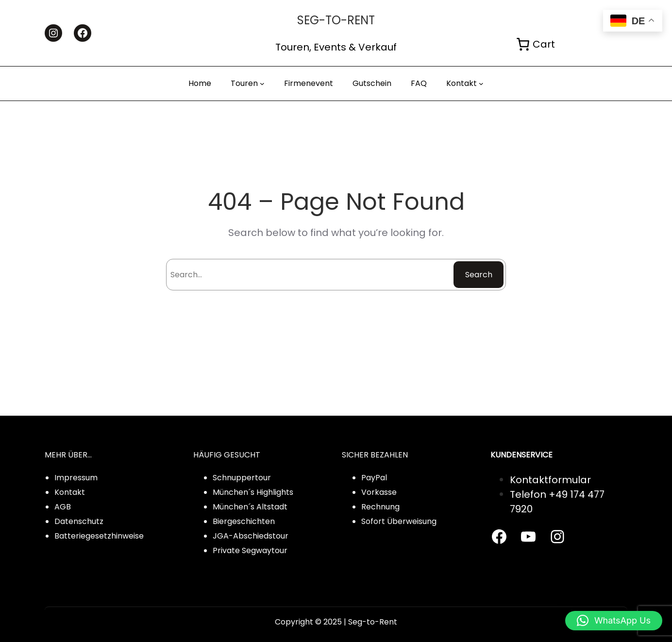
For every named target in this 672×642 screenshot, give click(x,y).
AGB (63, 507)
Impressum (76, 478)
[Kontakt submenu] (481, 84)
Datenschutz (79, 521)
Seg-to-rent (336, 20)
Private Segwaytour (250, 550)
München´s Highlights (253, 492)
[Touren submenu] (262, 84)
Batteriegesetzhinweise (99, 536)
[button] (614, 621)
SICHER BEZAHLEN (375, 455)
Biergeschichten (244, 521)
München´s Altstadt (250, 507)
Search (479, 275)
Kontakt (70, 492)
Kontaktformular (550, 480)
